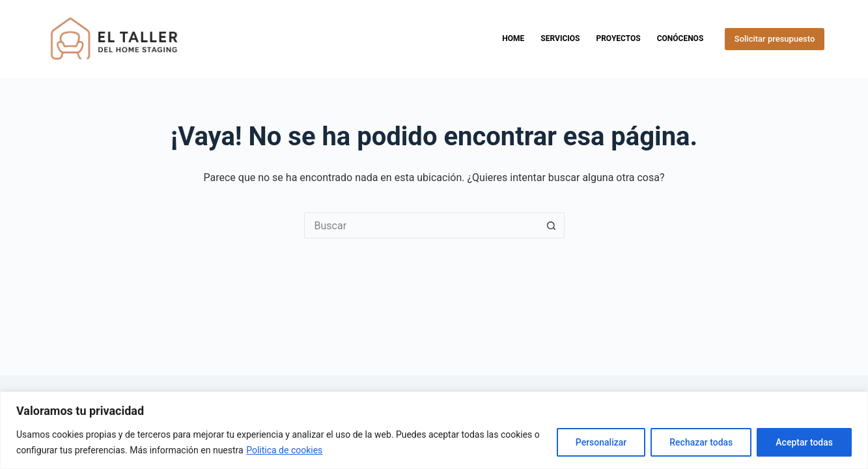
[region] (434, 430)
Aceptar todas (804, 442)
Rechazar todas (701, 442)
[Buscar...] (421, 225)
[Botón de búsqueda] (552, 225)
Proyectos (618, 38)
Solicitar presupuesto (775, 39)
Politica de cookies (284, 450)
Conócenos (680, 38)
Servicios (560, 38)
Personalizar (601, 442)
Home (513, 38)
